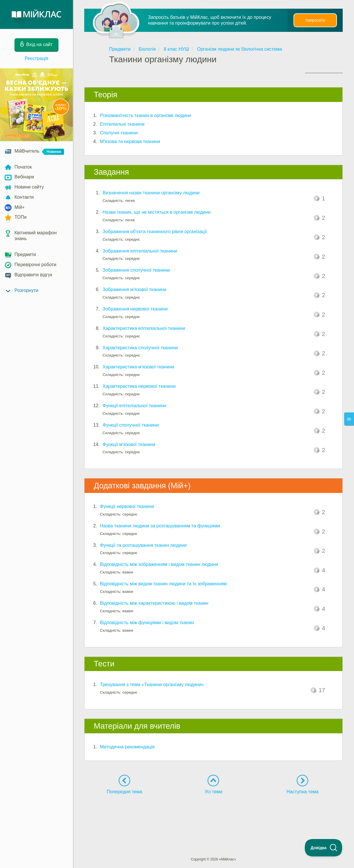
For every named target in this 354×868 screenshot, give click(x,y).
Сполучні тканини (119, 133)
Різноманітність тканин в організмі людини (145, 115)
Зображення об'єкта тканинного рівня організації (155, 232)
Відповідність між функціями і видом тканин (147, 623)
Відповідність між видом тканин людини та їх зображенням (163, 584)
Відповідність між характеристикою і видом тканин (154, 603)
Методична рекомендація (127, 747)
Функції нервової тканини (127, 506)
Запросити (315, 20)
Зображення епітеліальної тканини (140, 251)
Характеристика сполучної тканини (140, 348)
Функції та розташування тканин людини (143, 545)
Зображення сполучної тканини (136, 270)
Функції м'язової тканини (129, 444)
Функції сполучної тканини (131, 425)
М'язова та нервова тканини (130, 141)
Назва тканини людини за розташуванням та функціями (160, 526)
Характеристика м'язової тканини (138, 367)
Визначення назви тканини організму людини (151, 193)
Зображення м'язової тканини (134, 289)
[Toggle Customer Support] (324, 848)
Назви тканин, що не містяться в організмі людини (156, 212)
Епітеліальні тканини (122, 124)
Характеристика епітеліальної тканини (144, 328)
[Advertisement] (214, 815)
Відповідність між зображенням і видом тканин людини (159, 564)
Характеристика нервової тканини (139, 386)
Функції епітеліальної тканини (134, 406)
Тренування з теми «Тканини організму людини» (152, 685)
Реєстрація (36, 58)
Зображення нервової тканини (135, 309)
